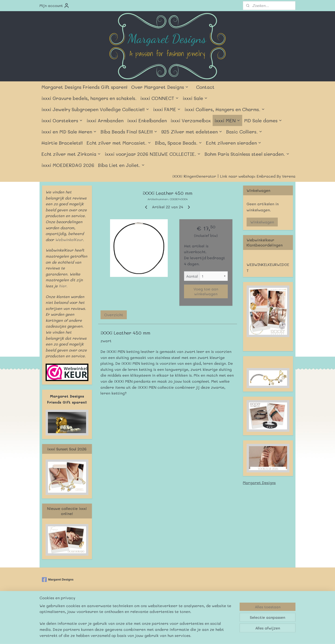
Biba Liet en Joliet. (121, 165)
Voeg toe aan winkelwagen (206, 291)
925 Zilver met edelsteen (192, 132)
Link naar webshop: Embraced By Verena (258, 176)
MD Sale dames (263, 120)
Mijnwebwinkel (223, 606)
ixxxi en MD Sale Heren (69, 132)
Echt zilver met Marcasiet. (119, 143)
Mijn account (54, 6)
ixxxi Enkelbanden (147, 120)
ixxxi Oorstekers (62, 120)
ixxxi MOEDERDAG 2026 (68, 165)
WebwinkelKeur (69, 240)
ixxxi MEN (227, 120)
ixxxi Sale (195, 98)
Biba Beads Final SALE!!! (129, 132)
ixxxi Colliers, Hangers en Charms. (225, 109)
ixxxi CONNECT (160, 98)
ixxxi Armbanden (105, 120)
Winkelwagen (262, 222)
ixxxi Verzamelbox (191, 120)
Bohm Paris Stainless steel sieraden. (247, 154)
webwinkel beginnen (180, 606)
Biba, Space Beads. (179, 143)
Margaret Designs (259, 483)
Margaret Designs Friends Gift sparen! (84, 87)
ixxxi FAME (167, 109)
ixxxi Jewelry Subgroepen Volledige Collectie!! (95, 109)
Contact (205, 87)
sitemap (153, 606)
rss (162, 606)
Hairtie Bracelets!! (62, 143)
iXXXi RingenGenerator (194, 176)
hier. (63, 286)
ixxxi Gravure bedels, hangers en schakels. (89, 98)
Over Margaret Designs (160, 87)
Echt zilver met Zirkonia (71, 154)
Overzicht (114, 315)
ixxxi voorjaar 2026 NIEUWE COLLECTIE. (153, 154)
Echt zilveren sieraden (234, 143)
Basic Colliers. (244, 132)
